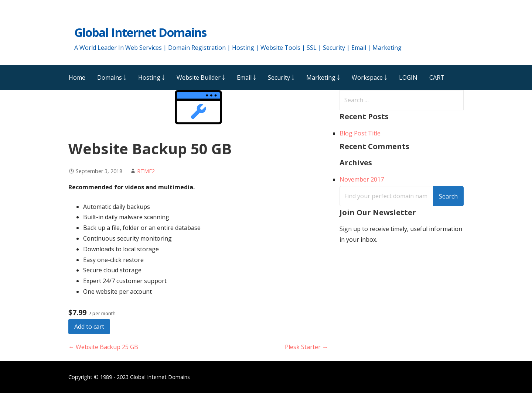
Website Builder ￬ (201, 77)
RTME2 (146, 171)
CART (437, 77)
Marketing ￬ (323, 77)
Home (77, 77)
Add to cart (89, 327)
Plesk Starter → (306, 347)
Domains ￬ (112, 77)
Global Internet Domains (140, 32)
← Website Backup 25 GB (103, 347)
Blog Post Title (360, 133)
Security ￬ (281, 77)
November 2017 (362, 179)
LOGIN (408, 77)
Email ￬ (246, 77)
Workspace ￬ (369, 77)
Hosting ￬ (151, 77)
